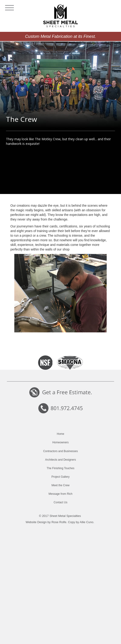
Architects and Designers (60, 460)
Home (60, 434)
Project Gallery (61, 477)
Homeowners (61, 442)
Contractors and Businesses (60, 451)
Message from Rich (60, 494)
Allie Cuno (86, 522)
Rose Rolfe (59, 522)
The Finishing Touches (60, 468)
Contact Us (60, 502)
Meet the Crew (60, 485)
